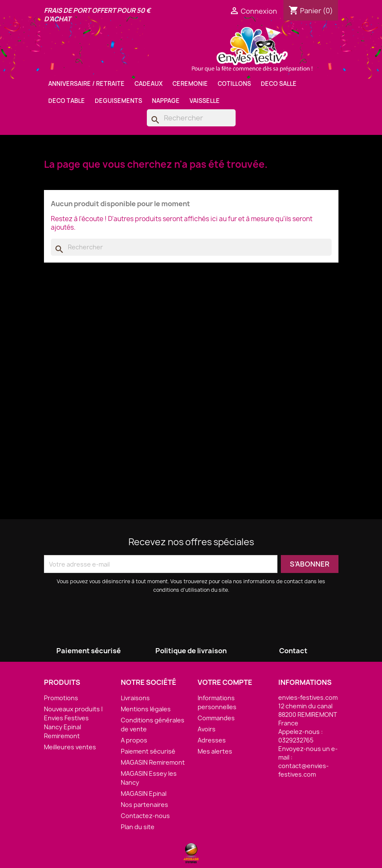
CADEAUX (149, 84)
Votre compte (225, 682)
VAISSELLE (205, 101)
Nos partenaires (144, 805)
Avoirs (207, 729)
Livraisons (135, 698)
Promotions (61, 698)
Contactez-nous (145, 816)
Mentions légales (146, 709)
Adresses (212, 740)
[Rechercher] (191, 118)
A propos (134, 740)
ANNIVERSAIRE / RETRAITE (86, 84)
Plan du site (138, 827)
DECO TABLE (67, 101)
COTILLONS (234, 84)
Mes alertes (215, 751)
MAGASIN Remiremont (153, 762)
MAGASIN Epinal (144, 793)
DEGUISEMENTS (118, 101)
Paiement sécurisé (148, 751)
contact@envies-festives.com (303, 770)
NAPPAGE (166, 101)
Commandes (216, 718)
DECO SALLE (279, 84)
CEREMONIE (190, 84)
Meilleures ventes (70, 747)
